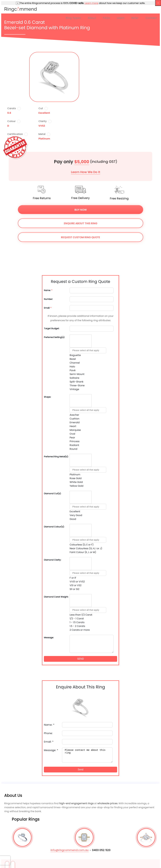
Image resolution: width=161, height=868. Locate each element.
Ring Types (73, 18)
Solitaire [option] (74, 378)
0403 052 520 (101, 850)
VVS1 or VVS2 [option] (77, 582)
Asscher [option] (74, 415)
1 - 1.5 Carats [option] (77, 622)
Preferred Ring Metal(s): (56, 457)
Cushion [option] (74, 419)
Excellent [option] (75, 511)
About (92, 18)
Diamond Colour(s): (54, 527)
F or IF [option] (73, 578)
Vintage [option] (74, 389)
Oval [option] (72, 434)
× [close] (18, 3)
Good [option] (73, 519)
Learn (121, 18)
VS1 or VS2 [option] (76, 585)
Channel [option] (75, 363)
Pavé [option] (73, 370)
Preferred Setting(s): (54, 337)
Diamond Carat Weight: (56, 597)
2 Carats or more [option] (80, 630)
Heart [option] (73, 426)
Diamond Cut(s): (53, 494)
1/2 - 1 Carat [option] (77, 619)
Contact (151, 18)
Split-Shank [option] (76, 382)
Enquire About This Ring (81, 223)
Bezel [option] (73, 359)
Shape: (47, 397)
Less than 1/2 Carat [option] (81, 615)
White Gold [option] (76, 482)
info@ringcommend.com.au (70, 850)
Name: (48, 290)
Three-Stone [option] (77, 385)
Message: (49, 638)
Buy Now (81, 210)
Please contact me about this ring (87, 755)
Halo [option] (72, 367)
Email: (48, 308)
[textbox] (88, 350)
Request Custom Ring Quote (80, 237)
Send (80, 769)
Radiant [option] (74, 445)
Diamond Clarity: (53, 560)
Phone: (48, 733)
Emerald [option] (75, 422)
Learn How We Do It (86, 172)
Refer (135, 18)
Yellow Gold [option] (76, 486)
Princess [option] (75, 441)
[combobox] (88, 363)
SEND (80, 659)
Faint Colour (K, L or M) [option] (83, 552)
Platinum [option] (75, 475)
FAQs (106, 18)
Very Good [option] (76, 515)
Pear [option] (72, 438)
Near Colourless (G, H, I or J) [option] (86, 548)
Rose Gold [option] (76, 478)
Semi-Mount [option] (77, 374)
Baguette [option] (75, 355)
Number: (48, 299)
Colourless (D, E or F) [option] (82, 545)
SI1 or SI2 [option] (74, 589)
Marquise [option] (75, 430)
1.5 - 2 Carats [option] (77, 626)
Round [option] (73, 449)
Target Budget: (52, 329)
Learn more (91, 3)
